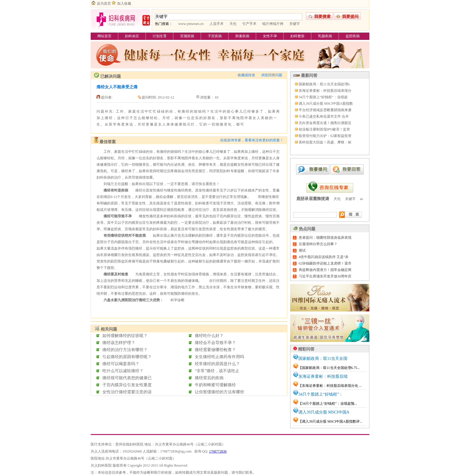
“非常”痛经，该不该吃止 (217, 371)
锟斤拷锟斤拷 (273, 24)
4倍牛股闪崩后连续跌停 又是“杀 (324, 257)
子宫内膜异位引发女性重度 (127, 385)
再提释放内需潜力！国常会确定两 (325, 270)
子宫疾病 (215, 36)
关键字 (295, 24)
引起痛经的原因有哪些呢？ (127, 357)
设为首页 (104, 4)
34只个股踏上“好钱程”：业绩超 (323, 97)
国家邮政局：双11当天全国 (323, 359)
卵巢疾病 (242, 36)
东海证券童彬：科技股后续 (323, 376)
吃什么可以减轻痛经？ (123, 371)
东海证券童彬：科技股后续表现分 (325, 91)
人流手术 (217, 24)
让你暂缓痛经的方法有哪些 (219, 392)
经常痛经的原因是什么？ (217, 364)
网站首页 (104, 36)
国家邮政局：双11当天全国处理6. (325, 84)
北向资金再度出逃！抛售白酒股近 (325, 123)
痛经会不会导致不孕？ (215, 343)
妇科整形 (297, 36)
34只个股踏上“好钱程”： (321, 394)
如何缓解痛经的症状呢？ (125, 336)
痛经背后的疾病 (209, 378)
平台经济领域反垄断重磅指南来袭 (325, 110)
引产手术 (249, 24)
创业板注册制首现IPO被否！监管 (324, 129)
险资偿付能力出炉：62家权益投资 (325, 136)
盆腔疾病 (353, 36)
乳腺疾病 (325, 36)
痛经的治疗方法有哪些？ (125, 350)
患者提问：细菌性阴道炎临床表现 (325, 238)
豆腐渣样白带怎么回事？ (318, 244)
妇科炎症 (132, 36)
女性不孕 (270, 36)
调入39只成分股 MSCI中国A (324, 412)
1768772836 (218, 451)
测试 (302, 250)
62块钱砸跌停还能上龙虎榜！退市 (325, 263)
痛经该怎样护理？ (119, 343)
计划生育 (160, 36)
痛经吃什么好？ (209, 336)
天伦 (233, 24)
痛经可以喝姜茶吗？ (121, 364)
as (361, 199)
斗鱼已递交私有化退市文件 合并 (324, 116)
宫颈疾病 (187, 36)
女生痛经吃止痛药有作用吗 (219, 357)
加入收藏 (124, 4)
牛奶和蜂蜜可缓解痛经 (215, 385)
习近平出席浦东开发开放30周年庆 (325, 276)
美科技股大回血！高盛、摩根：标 (325, 142)
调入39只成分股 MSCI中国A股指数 (326, 104)
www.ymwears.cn (191, 24)
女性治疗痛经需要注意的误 (127, 392)
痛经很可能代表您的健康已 (127, 378)
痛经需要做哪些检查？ (215, 350)
